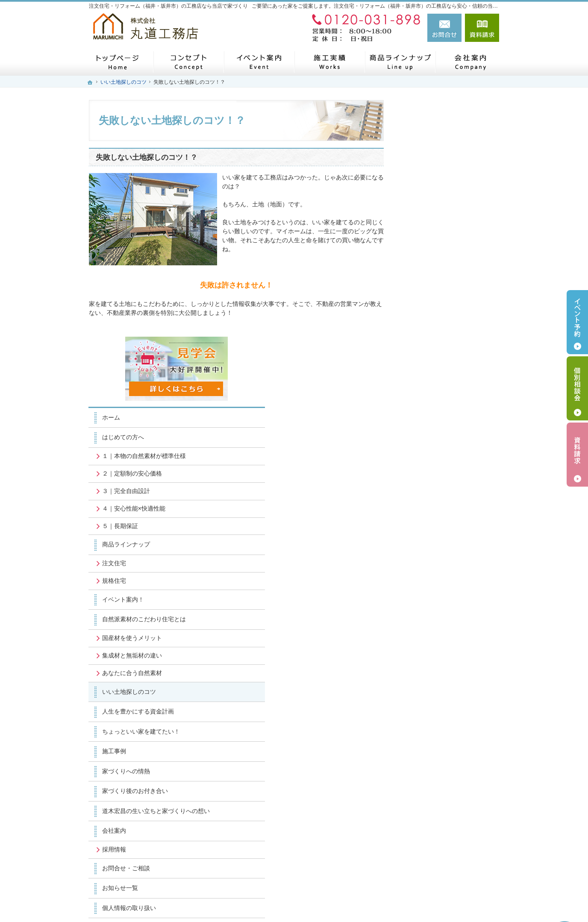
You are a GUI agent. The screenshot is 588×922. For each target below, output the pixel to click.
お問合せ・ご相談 (434, 639)
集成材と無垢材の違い (440, 419)
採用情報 (422, 620)
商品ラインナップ (434, 308)
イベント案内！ (431, 363)
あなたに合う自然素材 (440, 436)
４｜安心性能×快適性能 (442, 272)
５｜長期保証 (428, 289)
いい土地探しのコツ (437, 455)
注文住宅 (422, 326)
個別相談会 (577, 388)
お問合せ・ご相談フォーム (448, 841)
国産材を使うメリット (440, 401)
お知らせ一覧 (428, 659)
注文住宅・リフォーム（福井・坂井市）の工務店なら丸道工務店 (379, 901)
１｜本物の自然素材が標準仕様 (452, 219)
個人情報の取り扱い (437, 678)
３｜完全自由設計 (434, 254)
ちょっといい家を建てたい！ (449, 495)
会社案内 (422, 602)
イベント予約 (577, 322)
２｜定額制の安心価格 (440, 237)
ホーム (419, 181)
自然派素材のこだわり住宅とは (452, 383)
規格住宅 (422, 344)
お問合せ (444, 28)
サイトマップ (428, 699)
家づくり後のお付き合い (443, 554)
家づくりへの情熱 (434, 534)
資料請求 (482, 28)
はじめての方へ (431, 201)
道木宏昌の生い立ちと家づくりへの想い (452, 578)
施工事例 (422, 514)
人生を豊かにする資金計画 (446, 475)
